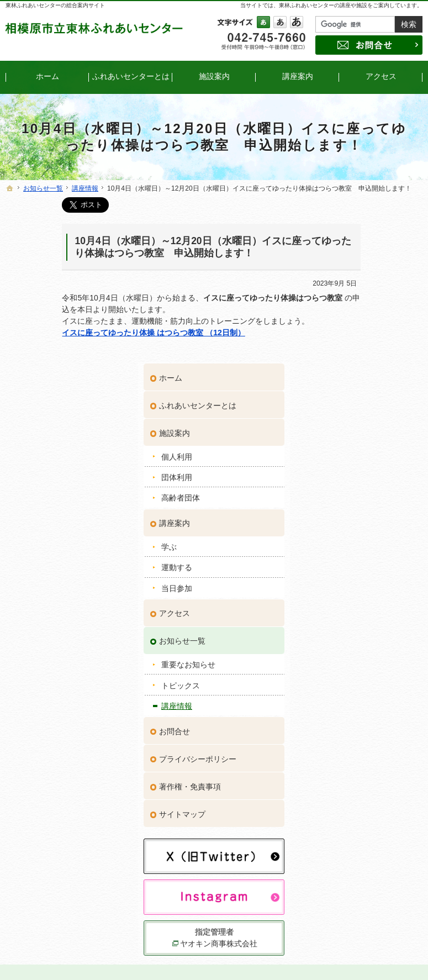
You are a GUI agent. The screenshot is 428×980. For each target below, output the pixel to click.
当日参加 (353, 421)
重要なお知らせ (365, 498)
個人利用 (353, 290)
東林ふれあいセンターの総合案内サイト (55, 5)
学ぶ (346, 381)
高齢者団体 (357, 331)
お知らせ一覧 (359, 475)
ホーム (347, 212)
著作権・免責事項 (367, 620)
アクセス (351, 447)
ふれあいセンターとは (374, 239)
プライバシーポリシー (374, 592)
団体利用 (353, 311)
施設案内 (351, 267)
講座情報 (353, 540)
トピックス (357, 519)
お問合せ (351, 565)
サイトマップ (359, 647)
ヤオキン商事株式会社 (376, 757)
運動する (353, 401)
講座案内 (351, 357)
